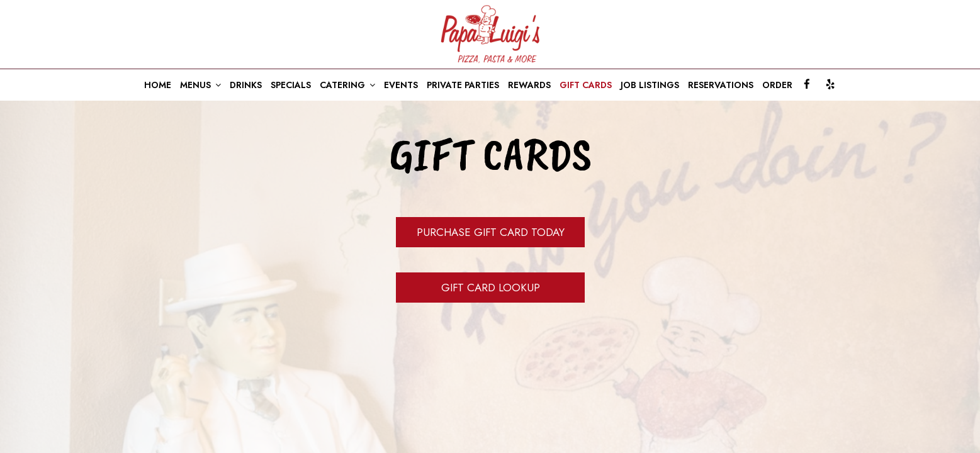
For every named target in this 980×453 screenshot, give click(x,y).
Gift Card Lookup (490, 288)
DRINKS (246, 85)
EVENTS (401, 85)
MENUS (200, 85)
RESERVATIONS (721, 85)
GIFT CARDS (586, 85)
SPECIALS (291, 85)
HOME (158, 85)
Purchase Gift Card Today (490, 232)
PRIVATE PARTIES (463, 85)
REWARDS (529, 85)
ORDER (777, 85)
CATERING (347, 85)
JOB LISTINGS (650, 85)
